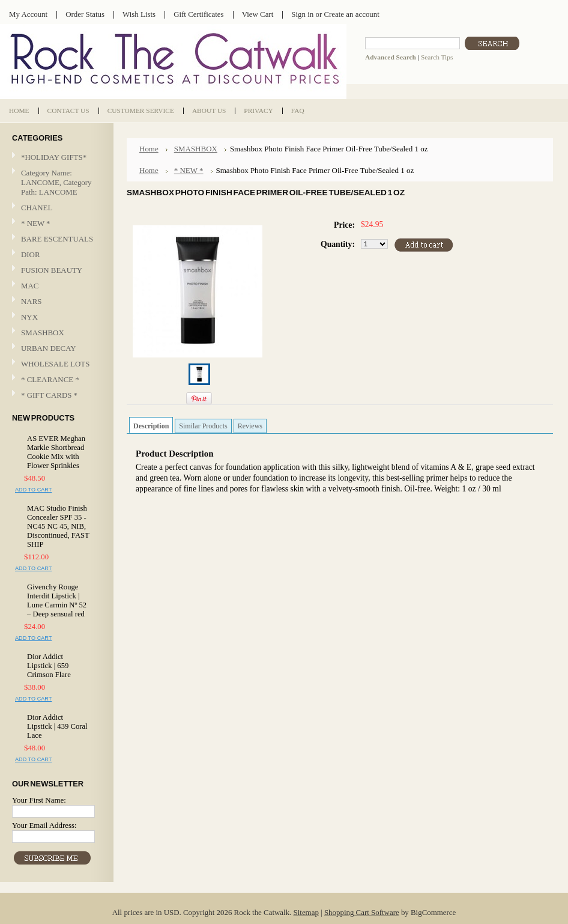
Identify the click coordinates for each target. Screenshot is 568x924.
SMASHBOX (43, 333)
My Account (28, 14)
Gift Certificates (199, 14)
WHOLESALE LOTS (55, 364)
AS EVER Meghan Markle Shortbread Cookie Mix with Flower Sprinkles (56, 452)
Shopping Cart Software (362, 912)
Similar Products (203, 426)
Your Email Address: (44, 825)
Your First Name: (39, 800)
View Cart (258, 14)
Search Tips (437, 57)
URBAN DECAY (49, 348)
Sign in (302, 14)
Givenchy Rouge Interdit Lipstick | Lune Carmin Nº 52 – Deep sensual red (57, 600)
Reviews (250, 426)
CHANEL (37, 208)
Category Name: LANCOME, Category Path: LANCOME (56, 182)
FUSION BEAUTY (52, 270)
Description (151, 426)
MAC (55, 286)
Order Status (85, 14)
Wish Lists (139, 14)
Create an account (351, 14)
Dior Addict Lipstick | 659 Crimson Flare (49, 666)
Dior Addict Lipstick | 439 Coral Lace (57, 726)
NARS (31, 301)
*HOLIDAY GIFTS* (54, 157)
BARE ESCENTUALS (57, 239)
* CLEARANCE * (50, 379)
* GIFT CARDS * (49, 395)
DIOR (31, 254)
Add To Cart (33, 490)
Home (149, 149)
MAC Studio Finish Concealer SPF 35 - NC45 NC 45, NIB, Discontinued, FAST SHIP (58, 526)
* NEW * (36, 223)
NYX (55, 318)
